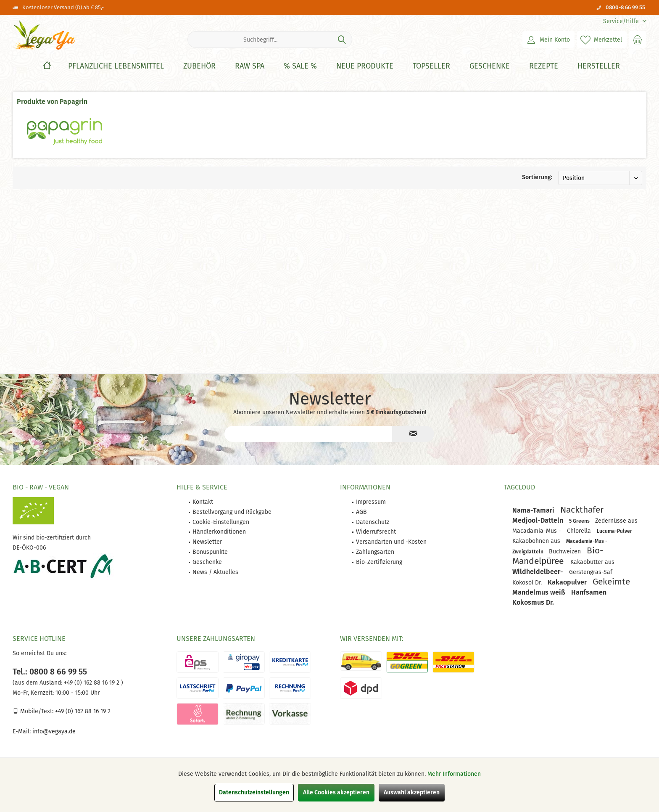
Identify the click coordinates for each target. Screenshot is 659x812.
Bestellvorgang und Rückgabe (232, 512)
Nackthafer (582, 510)
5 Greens (580, 521)
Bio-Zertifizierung (379, 562)
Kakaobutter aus (592, 562)
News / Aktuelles (215, 572)
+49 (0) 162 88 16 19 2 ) (93, 683)
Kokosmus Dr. (533, 602)
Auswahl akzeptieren (412, 792)
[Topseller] (431, 66)
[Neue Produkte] (365, 66)
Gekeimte (611, 582)
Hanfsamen (589, 592)
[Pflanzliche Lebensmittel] (116, 66)
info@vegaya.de (54, 731)
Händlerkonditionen (219, 532)
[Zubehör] (199, 66)
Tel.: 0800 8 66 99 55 (50, 672)
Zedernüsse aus (616, 521)
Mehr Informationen (454, 774)
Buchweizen (566, 551)
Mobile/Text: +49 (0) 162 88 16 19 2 (62, 711)
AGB (361, 512)
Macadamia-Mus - (538, 531)
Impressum (371, 502)
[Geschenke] (490, 66)
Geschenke (207, 562)
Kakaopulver (568, 582)
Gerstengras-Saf (591, 572)
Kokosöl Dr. (528, 583)
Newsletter (207, 542)
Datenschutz (373, 522)
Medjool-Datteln (539, 520)
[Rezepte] (544, 66)
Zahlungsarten (375, 552)
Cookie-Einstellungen (221, 522)
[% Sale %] (300, 66)
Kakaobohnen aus (537, 541)
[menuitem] (622, 21)
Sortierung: (537, 177)
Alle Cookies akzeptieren (336, 792)
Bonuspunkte (210, 552)
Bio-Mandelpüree (558, 556)
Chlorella (580, 531)
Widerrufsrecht (376, 532)
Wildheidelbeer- (539, 572)
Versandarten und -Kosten (391, 542)
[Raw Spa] (250, 66)
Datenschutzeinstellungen (254, 792)
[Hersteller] (599, 66)
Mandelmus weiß (540, 592)
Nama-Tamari (534, 510)
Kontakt (203, 502)
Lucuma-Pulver (614, 531)
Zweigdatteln (529, 552)
